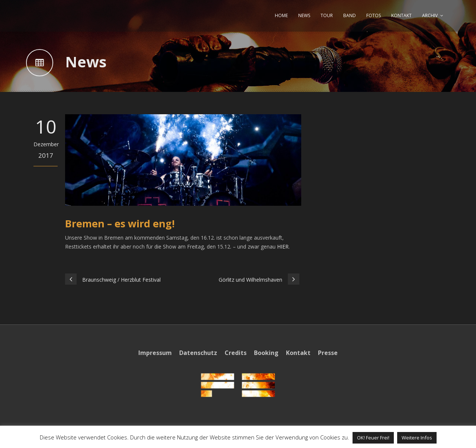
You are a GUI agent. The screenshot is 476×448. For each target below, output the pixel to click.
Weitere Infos (417, 438)
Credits (236, 353)
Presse (328, 353)
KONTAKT (401, 15)
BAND (350, 15)
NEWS (304, 15)
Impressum (155, 353)
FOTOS (374, 15)
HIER (283, 247)
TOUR (327, 15)
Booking (266, 353)
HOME (281, 15)
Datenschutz (198, 353)
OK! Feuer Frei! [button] (373, 438)
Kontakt (298, 353)
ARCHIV (430, 15)
